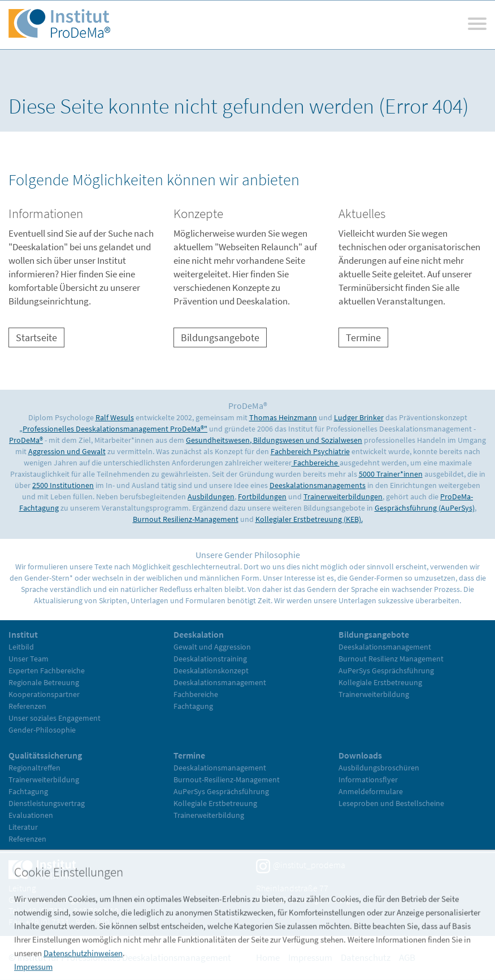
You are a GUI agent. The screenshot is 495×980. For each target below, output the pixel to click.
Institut (23, 634)
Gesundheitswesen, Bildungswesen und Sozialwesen (274, 440)
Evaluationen (31, 815)
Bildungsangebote (220, 337)
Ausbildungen (211, 496)
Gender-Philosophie (42, 730)
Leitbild (21, 647)
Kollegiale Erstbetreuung (380, 682)
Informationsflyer (368, 779)
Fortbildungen (262, 496)
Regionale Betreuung (44, 682)
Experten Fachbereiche (47, 670)
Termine (363, 337)
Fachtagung (193, 706)
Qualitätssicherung (45, 755)
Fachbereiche (316, 463)
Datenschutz (366, 957)
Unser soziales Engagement (55, 718)
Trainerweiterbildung (374, 694)
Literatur (23, 827)
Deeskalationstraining (210, 659)
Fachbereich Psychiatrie (310, 451)
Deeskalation (199, 634)
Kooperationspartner (44, 694)
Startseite (36, 337)
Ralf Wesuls (115, 417)
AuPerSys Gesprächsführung (386, 670)
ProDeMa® (26, 440)
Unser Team (29, 659)
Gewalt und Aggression (212, 647)
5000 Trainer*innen (391, 474)
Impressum (310, 957)
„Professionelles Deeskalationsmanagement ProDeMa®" (113, 429)
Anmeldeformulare (371, 791)
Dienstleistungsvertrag (47, 803)
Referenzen (27, 706)
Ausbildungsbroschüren (379, 768)
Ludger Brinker (359, 417)
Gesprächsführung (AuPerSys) (425, 508)
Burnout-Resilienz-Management (227, 779)
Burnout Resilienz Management (391, 659)
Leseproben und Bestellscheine (391, 803)
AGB (407, 957)
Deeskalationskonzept (211, 670)
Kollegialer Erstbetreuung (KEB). (309, 519)
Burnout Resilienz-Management (186, 519)
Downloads (360, 755)
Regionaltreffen (34, 768)
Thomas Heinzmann (283, 417)
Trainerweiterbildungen (343, 496)
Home (268, 957)
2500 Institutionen (63, 485)
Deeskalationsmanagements (318, 485)
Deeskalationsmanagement (220, 682)
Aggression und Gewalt (67, 451)
